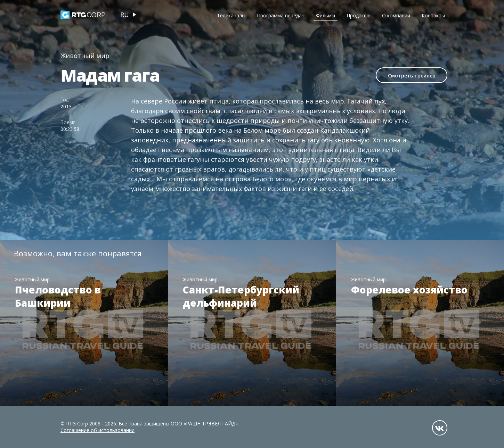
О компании (396, 15)
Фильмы (326, 15)
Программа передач (281, 15)
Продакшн (359, 15)
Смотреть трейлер (412, 76)
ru (125, 15)
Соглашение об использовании (97, 430)
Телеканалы (231, 15)
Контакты (433, 15)
